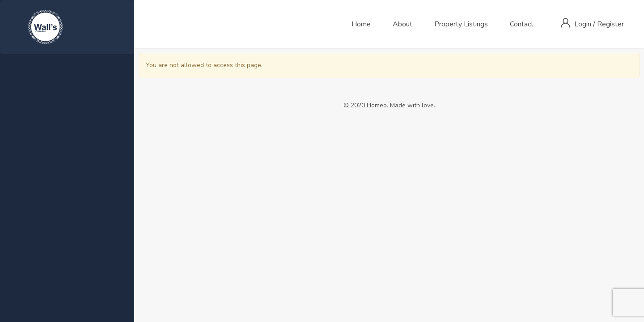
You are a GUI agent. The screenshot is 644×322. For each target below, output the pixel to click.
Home (361, 24)
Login (584, 24)
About (402, 24)
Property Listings (461, 24)
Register (610, 24)
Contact (522, 24)
